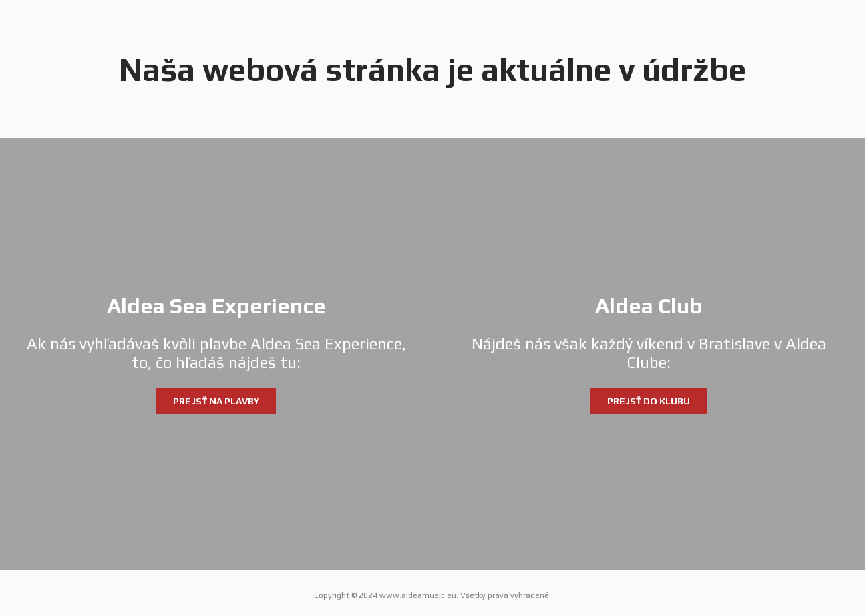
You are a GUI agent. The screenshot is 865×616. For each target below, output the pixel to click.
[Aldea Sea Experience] (216, 354)
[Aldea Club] (649, 354)
